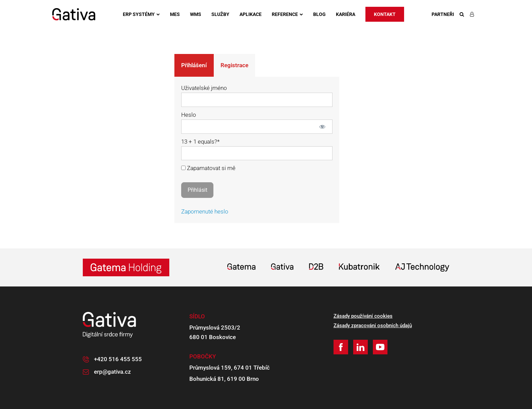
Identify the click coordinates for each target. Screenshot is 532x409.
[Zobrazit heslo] (322, 127)
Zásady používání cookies (363, 316)
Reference (287, 14)
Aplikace (251, 14)
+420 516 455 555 (118, 359)
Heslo (189, 115)
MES (175, 14)
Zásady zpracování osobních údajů (373, 326)
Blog (319, 14)
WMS (196, 14)
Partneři (443, 14)
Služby (220, 14)
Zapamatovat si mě (208, 168)
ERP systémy (141, 14)
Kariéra (346, 14)
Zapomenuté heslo (205, 211)
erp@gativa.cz (112, 372)
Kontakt (385, 14)
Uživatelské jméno (204, 88)
